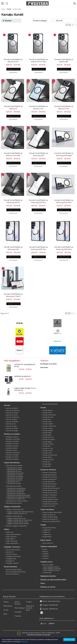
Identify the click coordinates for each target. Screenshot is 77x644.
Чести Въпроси (18, 603)
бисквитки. (24, 642)
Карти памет (46, 540)
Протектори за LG (13, 482)
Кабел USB (10, 532)
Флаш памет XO (48, 543)
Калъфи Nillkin (47, 435)
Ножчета (46, 556)
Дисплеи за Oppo (12, 426)
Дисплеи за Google (12, 430)
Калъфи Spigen (47, 442)
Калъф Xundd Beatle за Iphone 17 (13, 107)
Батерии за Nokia (12, 448)
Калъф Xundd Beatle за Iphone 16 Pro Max (38, 60)
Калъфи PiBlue (47, 433)
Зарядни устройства (12, 506)
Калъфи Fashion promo (50, 501)
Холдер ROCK (47, 534)
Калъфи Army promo (49, 506)
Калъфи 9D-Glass (48, 417)
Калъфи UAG (47, 462)
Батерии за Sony (12, 450)
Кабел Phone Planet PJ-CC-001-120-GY (25, 389)
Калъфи (43, 407)
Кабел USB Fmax (11, 537)
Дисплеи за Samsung (13, 410)
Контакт (18, 612)
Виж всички (44, 367)
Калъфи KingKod (48, 424)
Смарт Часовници (47, 509)
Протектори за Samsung (15, 473)
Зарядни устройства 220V (15, 509)
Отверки (46, 554)
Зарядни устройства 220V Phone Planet (20, 512)
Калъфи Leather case (49, 426)
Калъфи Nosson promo (50, 484)
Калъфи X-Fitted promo (50, 495)
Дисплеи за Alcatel (12, 428)
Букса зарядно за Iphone (51, 567)
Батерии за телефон (12, 434)
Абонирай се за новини (49, 364)
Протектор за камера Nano (16, 493)
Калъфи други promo (49, 486)
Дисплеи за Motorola (13, 417)
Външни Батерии (11, 567)
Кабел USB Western (12, 543)
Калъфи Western (48, 410)
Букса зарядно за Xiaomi (52, 570)
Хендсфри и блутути (12, 547)
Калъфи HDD (47, 466)
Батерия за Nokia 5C (23, 376)
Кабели (7, 529)
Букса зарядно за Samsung (52, 569)
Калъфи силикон (48, 428)
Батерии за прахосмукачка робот (53, 580)
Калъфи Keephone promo (50, 499)
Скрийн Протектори (12, 462)
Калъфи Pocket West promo (51, 488)
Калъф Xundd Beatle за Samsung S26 (13, 248)
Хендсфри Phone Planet (14, 556)
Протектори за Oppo (14, 483)
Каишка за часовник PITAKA (52, 521)
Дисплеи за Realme (12, 421)
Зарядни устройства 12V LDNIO (18, 522)
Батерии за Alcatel (12, 443)
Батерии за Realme (13, 459)
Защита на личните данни (30, 608)
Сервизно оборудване (49, 546)
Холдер (43, 525)
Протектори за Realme (15, 480)
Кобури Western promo (50, 490)
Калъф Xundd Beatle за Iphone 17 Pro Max (13, 154)
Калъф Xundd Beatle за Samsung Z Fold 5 (13, 295)
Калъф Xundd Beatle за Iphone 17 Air (38, 107)
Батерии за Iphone (12, 437)
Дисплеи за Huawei (12, 413)
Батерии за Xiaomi (12, 457)
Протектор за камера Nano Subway (19, 497)
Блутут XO (10, 552)
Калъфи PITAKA (47, 413)
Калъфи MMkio (47, 457)
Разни (43, 583)
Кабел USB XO (11, 539)
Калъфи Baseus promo (50, 475)
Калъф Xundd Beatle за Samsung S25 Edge (64, 154)
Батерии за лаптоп (48, 587)
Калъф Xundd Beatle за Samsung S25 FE (13, 201)
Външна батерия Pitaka (14, 569)
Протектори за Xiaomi (15, 469)
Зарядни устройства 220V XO (17, 513)
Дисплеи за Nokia (12, 419)
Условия (29, 602)
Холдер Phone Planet (49, 528)
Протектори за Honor (14, 471)
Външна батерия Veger (50, 404)
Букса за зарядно (48, 565)
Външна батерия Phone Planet (16, 572)
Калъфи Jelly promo (49, 481)
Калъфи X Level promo (50, 472)
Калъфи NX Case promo (50, 493)
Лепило (45, 549)
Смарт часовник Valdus (50, 517)
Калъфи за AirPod (48, 459)
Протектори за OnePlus (15, 478)
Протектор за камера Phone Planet (19, 495)
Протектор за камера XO (15, 492)
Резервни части (47, 562)
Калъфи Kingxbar (48, 430)
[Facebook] (42, 613)
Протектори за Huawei (15, 475)
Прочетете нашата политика (39, 634)
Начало (6, 602)
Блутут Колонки (12, 554)
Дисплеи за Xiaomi (12, 415)
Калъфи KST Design (49, 439)
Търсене (18, 616)
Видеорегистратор (48, 576)
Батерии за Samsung (13, 439)
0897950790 (54, 605)
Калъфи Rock (47, 419)
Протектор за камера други (16, 490)
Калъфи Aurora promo (49, 497)
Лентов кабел (47, 572)
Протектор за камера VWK (16, 499)
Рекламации (8, 606)
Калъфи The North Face (50, 455)
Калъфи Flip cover (48, 437)
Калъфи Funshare (48, 444)
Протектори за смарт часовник (17, 501)
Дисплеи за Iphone (12, 408)
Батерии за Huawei (13, 441)
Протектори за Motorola (15, 476)
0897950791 (53, 609)
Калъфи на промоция (48, 470)
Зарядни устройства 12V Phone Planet (20, 520)
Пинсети (46, 558)
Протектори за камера (14, 486)
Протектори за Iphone (15, 468)
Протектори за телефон (14, 465)
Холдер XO (46, 532)
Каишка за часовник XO (50, 519)
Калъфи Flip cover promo (50, 504)
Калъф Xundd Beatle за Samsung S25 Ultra (64, 201)
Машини (45, 552)
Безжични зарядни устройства (16, 526)
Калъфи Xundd (47, 421)
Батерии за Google (12, 455)
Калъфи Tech (47, 446)
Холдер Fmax (47, 530)
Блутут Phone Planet (13, 550)
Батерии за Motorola (13, 452)
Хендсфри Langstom (13, 563)
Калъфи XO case (48, 448)
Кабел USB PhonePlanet (14, 534)
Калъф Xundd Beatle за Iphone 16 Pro (13, 60)
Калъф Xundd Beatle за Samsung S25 (38, 154)
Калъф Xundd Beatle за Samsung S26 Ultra (64, 248)
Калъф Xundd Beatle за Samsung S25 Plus (38, 201)
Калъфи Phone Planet (49, 415)
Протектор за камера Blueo (16, 488)
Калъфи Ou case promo (50, 477)
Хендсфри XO (10, 561)
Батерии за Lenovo (12, 446)
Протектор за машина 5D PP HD (25, 365)
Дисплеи (7, 405)
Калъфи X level (47, 453)
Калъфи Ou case (48, 450)
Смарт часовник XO (49, 515)
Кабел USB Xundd (12, 541)
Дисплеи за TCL (11, 424)
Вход (5, 614)
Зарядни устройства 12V (14, 516)
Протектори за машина (14, 503)
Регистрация (20, 608)
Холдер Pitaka (47, 537)
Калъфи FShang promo (50, 479)
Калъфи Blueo (47, 464)
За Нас (6, 610)
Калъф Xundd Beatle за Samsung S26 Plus (38, 248)
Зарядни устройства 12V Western (18, 523)
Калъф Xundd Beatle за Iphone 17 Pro (64, 107)
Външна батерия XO (13, 574)
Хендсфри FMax (11, 559)
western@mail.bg (54, 601)
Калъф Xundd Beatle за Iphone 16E (64, 60)
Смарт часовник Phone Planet (52, 512)
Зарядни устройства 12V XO (17, 518)
